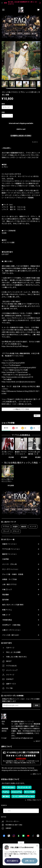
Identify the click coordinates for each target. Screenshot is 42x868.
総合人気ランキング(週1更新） (13, 605)
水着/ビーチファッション (11, 630)
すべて (6, 428)
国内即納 (5, 600)
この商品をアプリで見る (21, 409)
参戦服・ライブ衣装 (9, 579)
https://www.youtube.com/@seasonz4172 (17, 377)
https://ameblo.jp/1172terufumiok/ (15, 372)
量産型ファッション (9, 554)
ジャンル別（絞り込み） (11, 635)
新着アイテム (7, 610)
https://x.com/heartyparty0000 (13, 363)
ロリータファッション (10, 569)
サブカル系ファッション (11, 549)
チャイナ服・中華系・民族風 (13, 574)
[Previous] (3, 61)
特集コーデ (6, 615)
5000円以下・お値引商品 (11, 625)
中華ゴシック (7, 590)
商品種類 (5, 595)
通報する (37, 416)
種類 (3, 104)
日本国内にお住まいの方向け (21, 136)
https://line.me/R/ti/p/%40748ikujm (15, 346)
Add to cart (21, 129)
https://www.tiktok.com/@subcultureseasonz (18, 382)
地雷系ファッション (9, 544)
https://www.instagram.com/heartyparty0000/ (19, 368)
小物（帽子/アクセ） (10, 584)
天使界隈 (5, 559)
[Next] (39, 61)
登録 (36, 705)
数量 (3, 112)
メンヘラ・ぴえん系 (9, 564)
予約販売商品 (7, 620)
